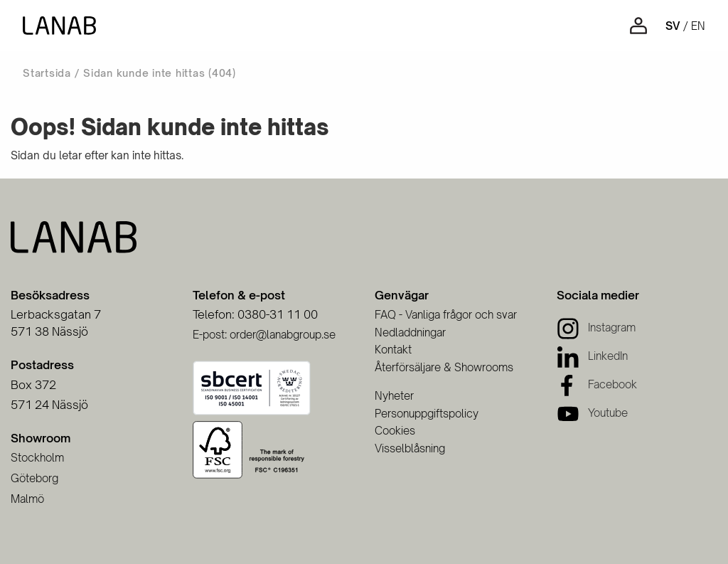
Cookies (395, 431)
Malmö (27, 499)
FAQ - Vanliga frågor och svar (446, 315)
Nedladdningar (410, 332)
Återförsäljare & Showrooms (444, 367)
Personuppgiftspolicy (427, 414)
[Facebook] (597, 384)
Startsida (47, 73)
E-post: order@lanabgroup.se (264, 335)
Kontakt (393, 350)
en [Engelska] (698, 26)
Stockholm (37, 458)
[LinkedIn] (592, 356)
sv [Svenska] (673, 26)
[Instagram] (596, 328)
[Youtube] (592, 413)
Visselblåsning (410, 448)
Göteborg (34, 478)
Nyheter (394, 396)
